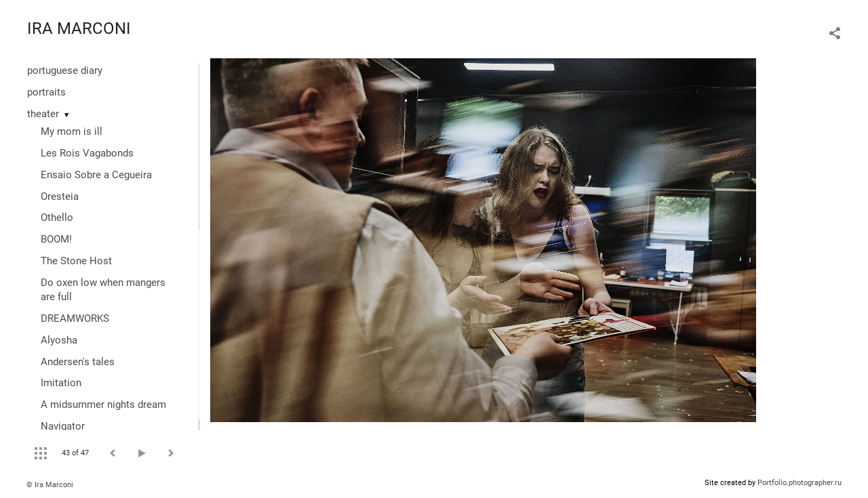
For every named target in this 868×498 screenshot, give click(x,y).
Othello (57, 217)
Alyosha (59, 340)
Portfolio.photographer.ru (800, 483)
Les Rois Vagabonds (87, 153)
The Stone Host (76, 261)
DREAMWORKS (75, 318)
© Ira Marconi (50, 485)
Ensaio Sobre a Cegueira (96, 175)
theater (43, 114)
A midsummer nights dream (103, 404)
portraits (46, 92)
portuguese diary (65, 70)
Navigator (63, 426)
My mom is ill (72, 131)
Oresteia (60, 196)
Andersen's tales (78, 362)
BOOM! (56, 239)
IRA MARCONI (79, 28)
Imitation (61, 383)
